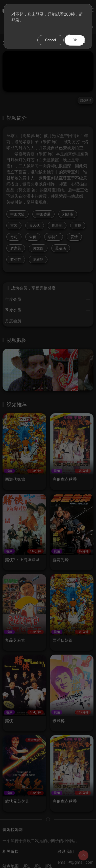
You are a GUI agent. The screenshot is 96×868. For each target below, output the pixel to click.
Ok (75, 40)
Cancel (51, 40)
